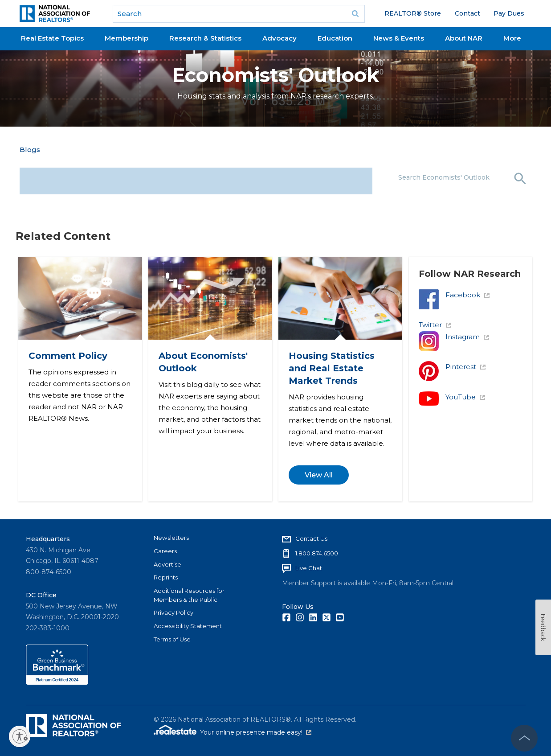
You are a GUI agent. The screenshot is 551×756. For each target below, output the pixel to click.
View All (319, 475)
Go (355, 14)
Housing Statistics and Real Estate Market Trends (332, 368)
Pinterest (466, 367)
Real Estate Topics (52, 38)
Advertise (167, 564)
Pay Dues (509, 13)
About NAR (464, 38)
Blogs (30, 150)
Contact (467, 13)
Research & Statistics (205, 38)
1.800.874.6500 (317, 553)
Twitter (435, 325)
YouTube (465, 397)
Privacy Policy (173, 612)
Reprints (166, 577)
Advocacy (280, 38)
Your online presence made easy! (256, 732)
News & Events (399, 38)
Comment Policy (68, 355)
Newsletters (171, 537)
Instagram (467, 337)
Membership (127, 38)
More (512, 38)
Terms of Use (172, 639)
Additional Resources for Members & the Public (189, 595)
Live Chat (309, 567)
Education (335, 38)
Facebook (468, 295)
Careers (165, 551)
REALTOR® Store (413, 13)
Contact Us (311, 538)
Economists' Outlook (275, 75)
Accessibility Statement (188, 625)
